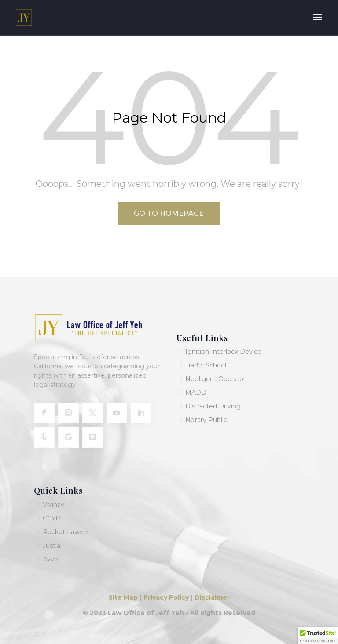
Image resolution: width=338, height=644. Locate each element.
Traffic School (206, 365)
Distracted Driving (213, 406)
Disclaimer (212, 597)
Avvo (50, 559)
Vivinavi (54, 505)
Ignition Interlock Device (223, 352)
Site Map (124, 597)
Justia (51, 546)
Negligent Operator (215, 379)
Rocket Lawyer (66, 532)
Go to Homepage (169, 213)
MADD (196, 393)
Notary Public (206, 420)
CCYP (51, 518)
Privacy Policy (165, 597)
